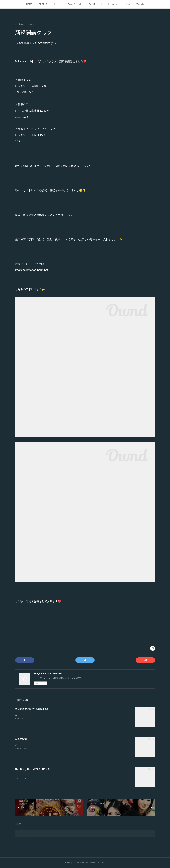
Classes (58, 4)
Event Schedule (75, 4)
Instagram (113, 4)
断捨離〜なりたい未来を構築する (33, 769)
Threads (140, 4)
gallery (127, 4)
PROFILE (43, 4)
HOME (29, 4)
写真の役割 (21, 739)
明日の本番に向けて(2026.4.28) (32, 709)
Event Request (95, 4)
